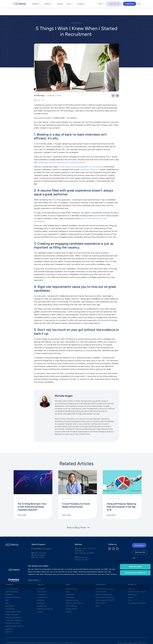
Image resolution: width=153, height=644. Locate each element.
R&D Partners (133, 587)
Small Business (42, 598)
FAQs (97, 598)
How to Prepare (101, 584)
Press (130, 593)
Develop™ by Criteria (13, 615)
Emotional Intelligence (13, 590)
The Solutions (42, 587)
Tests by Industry (72, 598)
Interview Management (13, 610)
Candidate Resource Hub (104, 581)
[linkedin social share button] (110, 542)
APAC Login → (137, 555)
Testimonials (70, 590)
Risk (7, 593)
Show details (33, 640)
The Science (41, 584)
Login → (135, 550)
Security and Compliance (137, 595)
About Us (131, 581)
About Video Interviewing (104, 590)
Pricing (60, 4)
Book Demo (130, 4)
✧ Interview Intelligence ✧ (15, 613)
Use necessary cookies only (135, 632)
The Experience (42, 590)
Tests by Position (71, 601)
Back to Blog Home (76, 520)
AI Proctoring (10, 601)
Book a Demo (139, 538)
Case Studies (70, 587)
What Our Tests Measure (74, 595)
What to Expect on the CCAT (106, 593)
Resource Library (71, 581)
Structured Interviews (13, 604)
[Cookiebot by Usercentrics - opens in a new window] (14, 640)
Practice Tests (100, 595)
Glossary (69, 604)
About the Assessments (104, 587)
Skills (7, 595)
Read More (22, 507)
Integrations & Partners (45, 601)
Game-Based (10, 598)
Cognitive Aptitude (12, 584)
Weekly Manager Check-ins (15, 618)
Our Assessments (11, 581)
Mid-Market (41, 595)
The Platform (41, 581)
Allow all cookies (135, 626)
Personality (9, 587)
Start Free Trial (114, 4)
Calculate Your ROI (72, 593)
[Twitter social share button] (113, 542)
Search (139, 4)
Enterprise (40, 593)
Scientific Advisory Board (137, 584)
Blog (67, 584)
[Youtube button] (117, 542)
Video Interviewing (12, 607)
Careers (131, 590)
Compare (40, 604)
